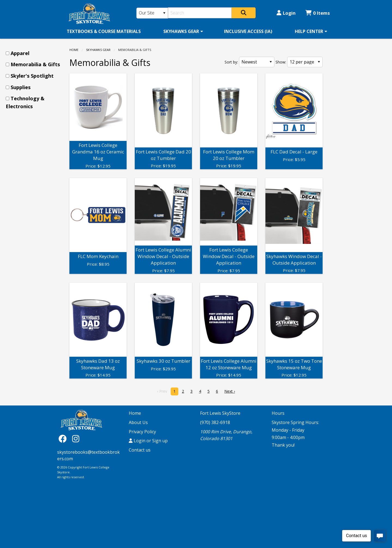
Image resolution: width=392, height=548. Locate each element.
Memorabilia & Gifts (35, 64)
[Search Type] (152, 13)
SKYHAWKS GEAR (181, 31)
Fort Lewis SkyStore (220, 413)
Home (74, 50)
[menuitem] (104, 31)
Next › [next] (230, 391)
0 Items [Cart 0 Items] (318, 13)
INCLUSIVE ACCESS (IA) (248, 31)
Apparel (20, 53)
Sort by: (231, 62)
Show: (281, 62)
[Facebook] (64, 438)
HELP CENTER (309, 31)
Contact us (140, 450)
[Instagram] (76, 438)
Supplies (21, 87)
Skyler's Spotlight (32, 76)
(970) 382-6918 (215, 422)
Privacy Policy (142, 432)
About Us (138, 422)
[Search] (200, 13)
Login (286, 13)
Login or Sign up (148, 441)
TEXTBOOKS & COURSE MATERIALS (104, 31)
